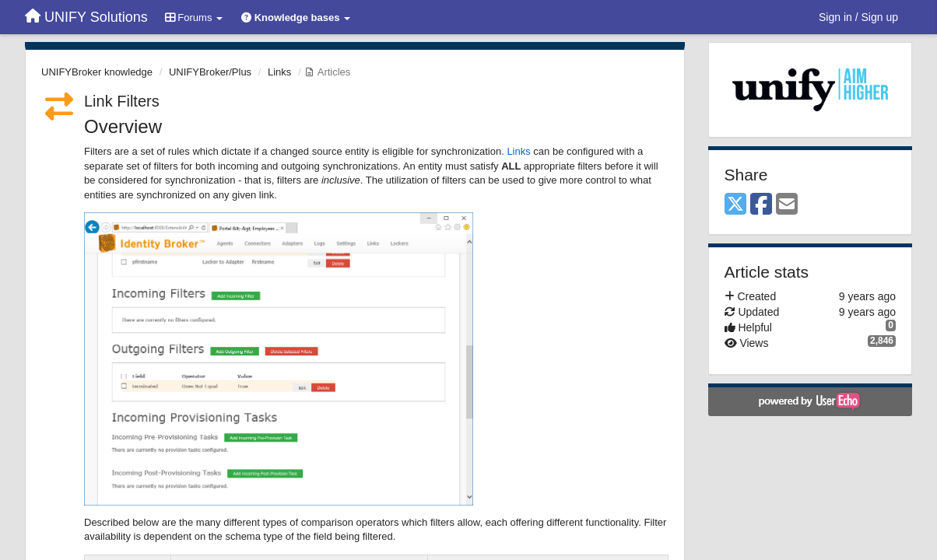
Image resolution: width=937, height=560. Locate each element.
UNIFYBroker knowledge (97, 72)
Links (279, 72)
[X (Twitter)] (735, 205)
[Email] (787, 205)
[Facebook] (761, 205)
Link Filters (122, 101)
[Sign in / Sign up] (858, 17)
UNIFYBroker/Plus (210, 72)
